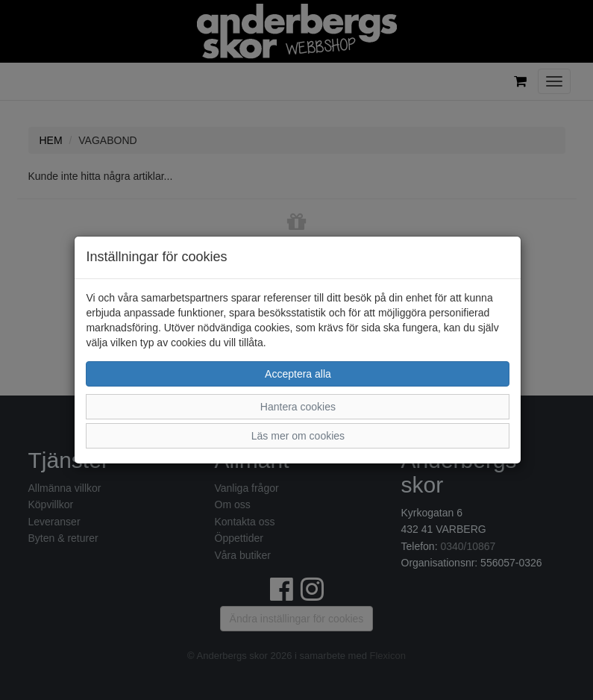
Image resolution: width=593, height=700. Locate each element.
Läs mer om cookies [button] (298, 436)
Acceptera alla (298, 374)
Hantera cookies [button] (298, 407)
